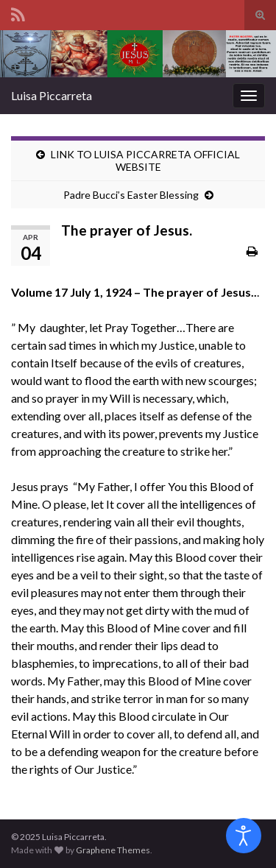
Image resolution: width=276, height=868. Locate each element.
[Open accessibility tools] (244, 836)
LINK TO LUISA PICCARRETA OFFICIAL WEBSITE (145, 160)
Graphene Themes (113, 850)
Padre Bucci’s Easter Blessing (131, 195)
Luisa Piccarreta (52, 95)
